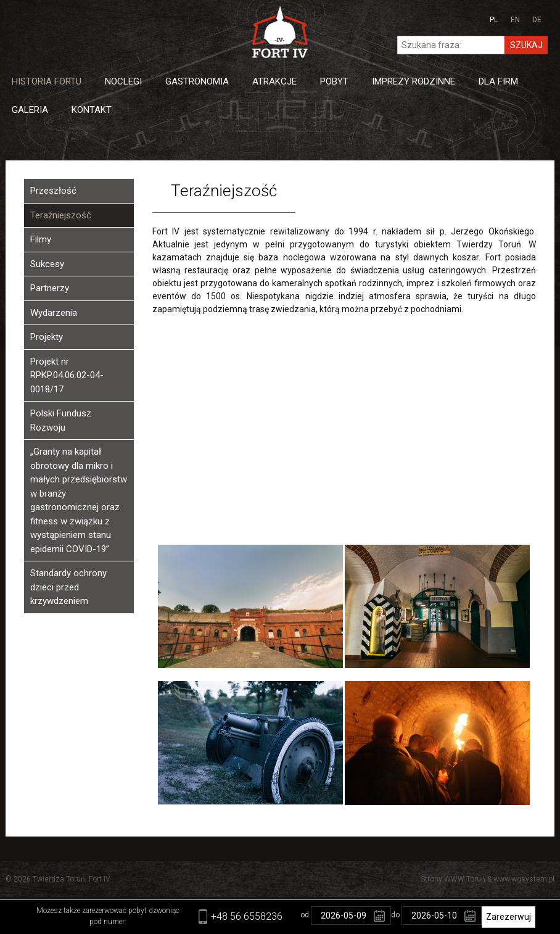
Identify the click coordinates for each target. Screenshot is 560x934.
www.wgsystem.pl (524, 879)
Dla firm (498, 81)
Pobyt (334, 81)
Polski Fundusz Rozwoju (61, 420)
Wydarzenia (54, 313)
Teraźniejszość (61, 215)
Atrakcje (274, 81)
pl (494, 20)
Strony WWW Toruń (453, 879)
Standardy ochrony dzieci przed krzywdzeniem (68, 587)
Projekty (47, 337)
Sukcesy (47, 264)
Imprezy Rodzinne (414, 81)
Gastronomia (197, 81)
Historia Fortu (47, 81)
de (537, 20)
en (515, 20)
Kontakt (92, 110)
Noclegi (123, 81)
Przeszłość (53, 191)
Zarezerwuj (509, 917)
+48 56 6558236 (247, 916)
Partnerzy (50, 288)
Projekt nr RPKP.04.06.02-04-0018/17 (67, 375)
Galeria (30, 110)
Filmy (41, 239)
